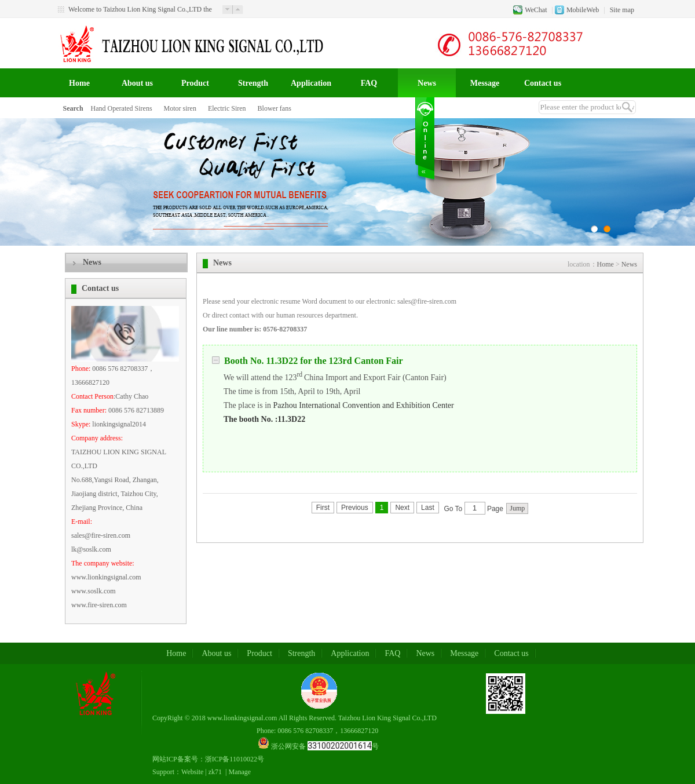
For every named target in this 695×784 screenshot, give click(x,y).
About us (137, 83)
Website (192, 772)
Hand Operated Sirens (122, 108)
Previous (355, 508)
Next (402, 508)
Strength (253, 83)
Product (195, 83)
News (427, 83)
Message (485, 83)
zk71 (215, 772)
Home (79, 83)
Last (428, 508)
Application (311, 83)
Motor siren (180, 108)
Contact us (543, 83)
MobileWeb (583, 10)
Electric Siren (227, 108)
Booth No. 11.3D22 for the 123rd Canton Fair (308, 361)
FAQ (369, 83)
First (323, 508)
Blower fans (275, 108)
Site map (622, 10)
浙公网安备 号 (325, 746)
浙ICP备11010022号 (235, 759)
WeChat (536, 10)
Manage (240, 772)
